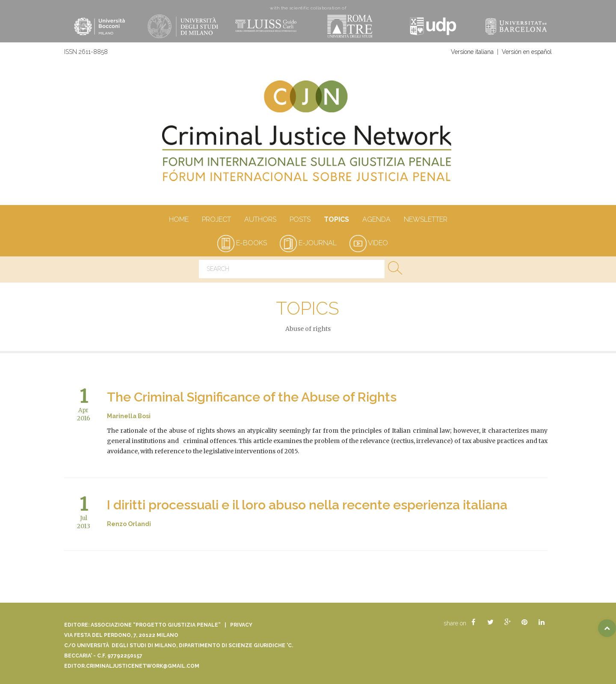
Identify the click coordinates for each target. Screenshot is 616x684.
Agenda (376, 220)
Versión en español (527, 52)
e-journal (308, 243)
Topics (336, 220)
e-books (242, 243)
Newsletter (425, 220)
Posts (300, 220)
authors (260, 220)
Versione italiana (472, 52)
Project (216, 220)
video (369, 243)
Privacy (241, 625)
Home (179, 220)
